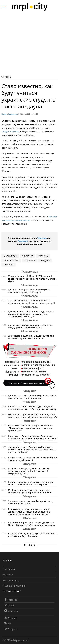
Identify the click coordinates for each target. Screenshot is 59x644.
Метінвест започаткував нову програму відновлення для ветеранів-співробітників (30, 491)
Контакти (8, 575)
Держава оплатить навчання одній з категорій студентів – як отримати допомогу (32, 397)
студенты (29, 260)
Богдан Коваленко (10, 114)
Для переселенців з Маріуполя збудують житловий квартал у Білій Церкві (29, 291)
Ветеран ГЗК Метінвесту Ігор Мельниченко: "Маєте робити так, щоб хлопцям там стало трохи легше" (30, 428)
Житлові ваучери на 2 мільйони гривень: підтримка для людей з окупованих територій (31, 302)
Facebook (23, 241)
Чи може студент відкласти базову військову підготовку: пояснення (31, 502)
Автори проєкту (11, 580)
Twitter (10, 605)
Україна (6, 77)
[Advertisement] (29, 43)
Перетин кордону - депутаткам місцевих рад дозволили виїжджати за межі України (31, 483)
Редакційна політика (14, 586)
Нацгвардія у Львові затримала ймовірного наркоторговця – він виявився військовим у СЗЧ (33, 437)
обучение (28, 256)
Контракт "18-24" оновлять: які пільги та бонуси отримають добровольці (33, 459)
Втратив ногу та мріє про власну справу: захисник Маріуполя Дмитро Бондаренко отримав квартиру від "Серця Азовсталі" (29, 512)
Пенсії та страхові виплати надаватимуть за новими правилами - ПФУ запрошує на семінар (32, 408)
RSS (8, 624)
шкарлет (9, 265)
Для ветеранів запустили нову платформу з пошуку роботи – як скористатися (30, 326)
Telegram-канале (10, 131)
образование (11, 260)
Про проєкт (9, 569)
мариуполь (10, 256)
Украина (43, 256)
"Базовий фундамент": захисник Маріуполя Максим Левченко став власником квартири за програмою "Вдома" (32, 449)
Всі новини (30, 545)
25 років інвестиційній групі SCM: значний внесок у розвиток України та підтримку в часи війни (32, 279)
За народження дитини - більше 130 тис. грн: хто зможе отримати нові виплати (31, 337)
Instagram (11, 611)
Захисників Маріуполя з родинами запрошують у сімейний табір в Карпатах (32, 535)
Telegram (42, 238)
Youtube (10, 618)
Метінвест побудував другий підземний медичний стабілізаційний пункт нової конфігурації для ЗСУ (28, 471)
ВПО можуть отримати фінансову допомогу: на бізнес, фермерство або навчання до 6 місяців (32, 524)
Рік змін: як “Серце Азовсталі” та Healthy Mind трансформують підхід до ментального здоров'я (33, 416)
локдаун (45, 260)
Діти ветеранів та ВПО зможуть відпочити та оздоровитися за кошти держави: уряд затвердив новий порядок (31, 314)
